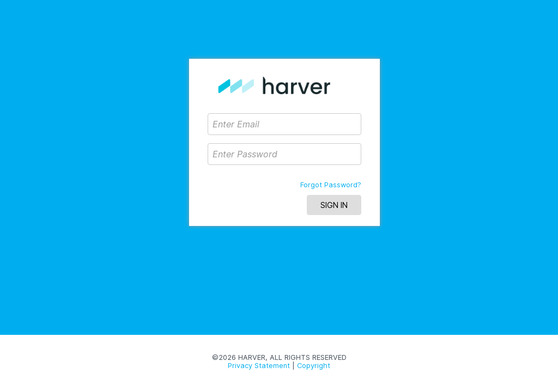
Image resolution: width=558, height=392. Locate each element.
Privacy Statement (259, 366)
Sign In (334, 205)
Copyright (314, 366)
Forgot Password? (331, 185)
